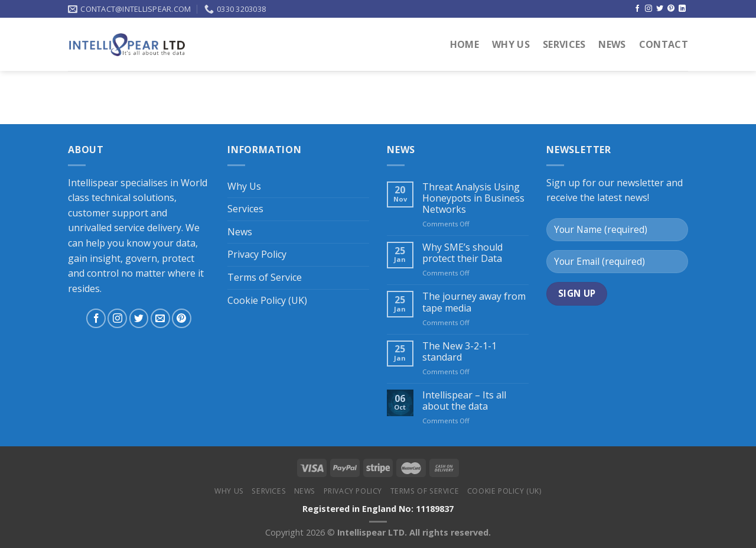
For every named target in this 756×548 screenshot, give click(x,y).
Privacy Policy (257, 254)
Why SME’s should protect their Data (462, 253)
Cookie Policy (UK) (267, 300)
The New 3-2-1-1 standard (460, 352)
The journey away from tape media (474, 302)
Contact (664, 44)
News (612, 44)
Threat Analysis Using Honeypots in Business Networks (473, 199)
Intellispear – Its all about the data (464, 401)
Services (564, 44)
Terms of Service (265, 277)
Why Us (511, 44)
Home (465, 44)
